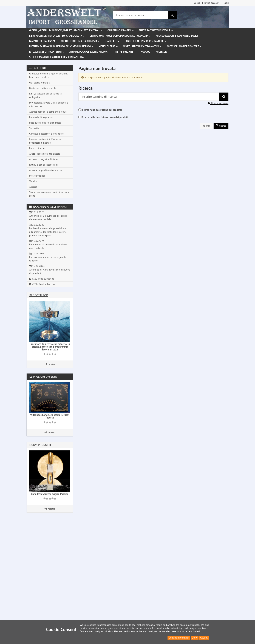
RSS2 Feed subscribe (42, 279)
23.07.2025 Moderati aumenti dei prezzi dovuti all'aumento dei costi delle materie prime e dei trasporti (48, 230)
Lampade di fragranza (42, 41)
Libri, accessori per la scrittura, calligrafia (57, 36)
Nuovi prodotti (40, 445)
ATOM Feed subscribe (42, 284)
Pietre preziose (125, 52)
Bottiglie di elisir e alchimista (80, 41)
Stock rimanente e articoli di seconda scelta (56, 57)
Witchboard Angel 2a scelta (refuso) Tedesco (50, 416)
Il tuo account (212, 3)
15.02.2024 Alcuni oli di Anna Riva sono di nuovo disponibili (50, 270)
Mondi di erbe (108, 46)
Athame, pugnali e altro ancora (90, 52)
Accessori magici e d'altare (184, 46)
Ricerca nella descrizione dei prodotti (102, 110)
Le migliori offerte (43, 377)
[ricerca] (172, 15)
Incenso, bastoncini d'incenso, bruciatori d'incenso (61, 46)
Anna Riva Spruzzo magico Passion (50, 494)
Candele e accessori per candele (145, 41)
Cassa (197, 3)
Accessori (161, 52)
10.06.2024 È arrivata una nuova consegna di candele (47, 257)
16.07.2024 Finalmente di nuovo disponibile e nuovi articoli (48, 244)
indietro (206, 126)
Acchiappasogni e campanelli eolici (178, 36)
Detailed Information (179, 638)
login (227, 3)
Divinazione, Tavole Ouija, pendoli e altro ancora (120, 36)
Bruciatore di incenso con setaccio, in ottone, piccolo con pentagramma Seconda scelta (50, 347)
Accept (204, 638)
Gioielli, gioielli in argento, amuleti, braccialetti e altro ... (66, 30)
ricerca (221, 126)
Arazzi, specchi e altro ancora (142, 46)
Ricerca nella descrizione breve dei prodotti (105, 117)
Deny (195, 638)
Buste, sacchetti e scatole (156, 30)
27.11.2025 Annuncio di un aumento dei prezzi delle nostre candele (48, 216)
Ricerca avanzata (218, 103)
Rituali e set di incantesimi (47, 52)
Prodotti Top (39, 295)
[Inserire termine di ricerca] (140, 15)
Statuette (112, 41)
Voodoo (146, 52)
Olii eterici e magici (121, 30)
